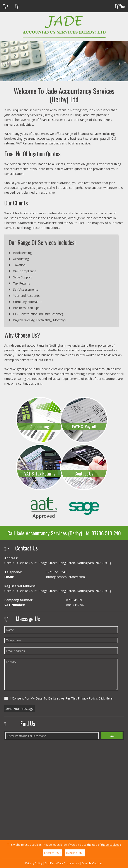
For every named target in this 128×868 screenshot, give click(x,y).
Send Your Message (20, 709)
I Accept (53, 853)
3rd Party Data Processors (62, 863)
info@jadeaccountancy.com (65, 577)
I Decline (75, 853)
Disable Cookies (92, 863)
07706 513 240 (106, 533)
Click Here (106, 698)
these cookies (110, 845)
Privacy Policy (34, 863)
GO (112, 736)
